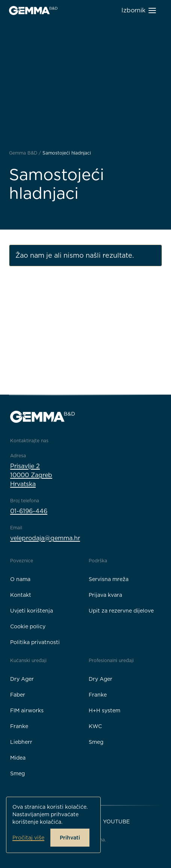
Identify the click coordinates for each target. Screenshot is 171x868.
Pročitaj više (28, 838)
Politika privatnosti (35, 642)
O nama (20, 579)
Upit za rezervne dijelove (121, 611)
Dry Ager (22, 679)
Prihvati (70, 838)
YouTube (116, 821)
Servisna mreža (109, 579)
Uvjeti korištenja (32, 611)
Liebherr (21, 742)
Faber (18, 695)
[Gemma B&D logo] (33, 11)
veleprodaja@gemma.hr (45, 538)
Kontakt (21, 595)
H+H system (104, 710)
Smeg (17, 773)
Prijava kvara (105, 595)
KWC (95, 726)
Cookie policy (28, 626)
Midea (18, 758)
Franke (19, 726)
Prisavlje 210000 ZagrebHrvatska (31, 475)
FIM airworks (27, 710)
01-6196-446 (29, 511)
